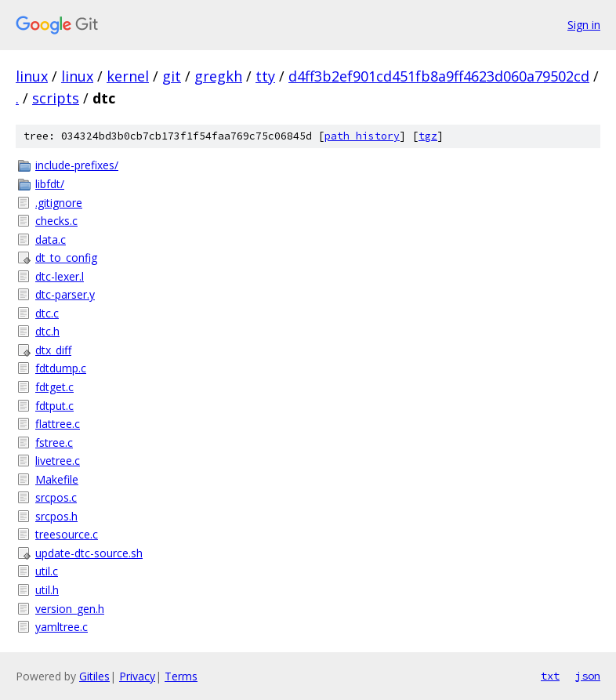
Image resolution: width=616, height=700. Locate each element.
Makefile (57, 479)
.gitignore (59, 203)
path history (362, 136)
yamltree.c (62, 627)
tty (265, 76)
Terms (181, 676)
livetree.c (58, 461)
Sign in (584, 25)
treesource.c (67, 534)
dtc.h (47, 331)
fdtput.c (54, 406)
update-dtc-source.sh (89, 553)
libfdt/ (50, 184)
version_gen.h (70, 609)
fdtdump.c (61, 368)
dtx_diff (53, 350)
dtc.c (47, 313)
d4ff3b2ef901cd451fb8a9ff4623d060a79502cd (439, 76)
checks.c (56, 221)
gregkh (218, 76)
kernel (128, 76)
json (588, 676)
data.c (51, 239)
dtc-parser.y (65, 294)
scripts (56, 98)
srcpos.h (56, 516)
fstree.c (54, 442)
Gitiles (94, 676)
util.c (47, 571)
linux (32, 76)
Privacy (137, 676)
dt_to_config (66, 258)
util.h (47, 590)
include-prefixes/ (77, 165)
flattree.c (58, 424)
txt (550, 676)
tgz (428, 136)
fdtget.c (54, 387)
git (172, 76)
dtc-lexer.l (60, 276)
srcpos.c (56, 497)
